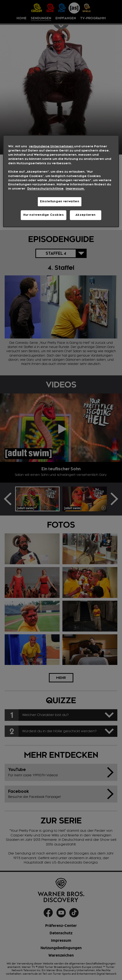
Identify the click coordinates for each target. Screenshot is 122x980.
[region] (61, 181)
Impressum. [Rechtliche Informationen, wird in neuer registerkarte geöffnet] (75, 189)
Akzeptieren (86, 215)
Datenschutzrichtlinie (45, 189)
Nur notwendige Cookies (44, 215)
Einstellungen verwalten (60, 201)
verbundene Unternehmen (51, 146)
